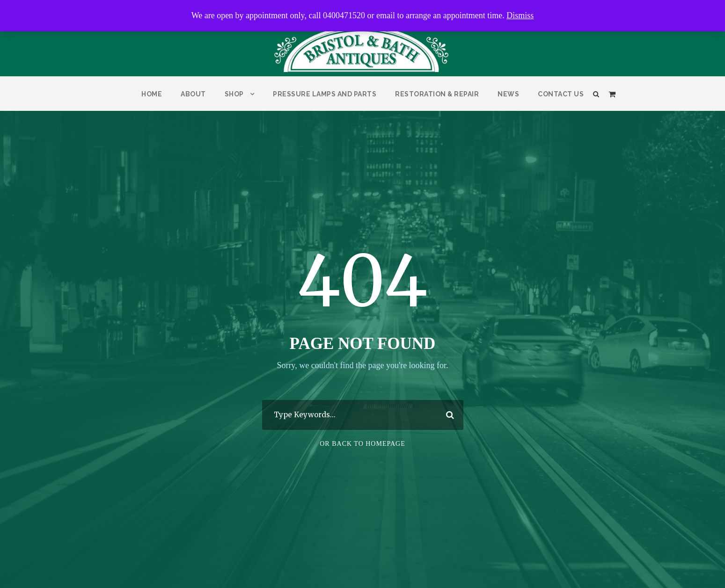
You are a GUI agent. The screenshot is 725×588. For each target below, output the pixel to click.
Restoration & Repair (437, 94)
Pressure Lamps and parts (325, 94)
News (508, 94)
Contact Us (561, 94)
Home (152, 94)
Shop (234, 94)
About (193, 94)
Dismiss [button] (520, 15)
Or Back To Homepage (362, 444)
